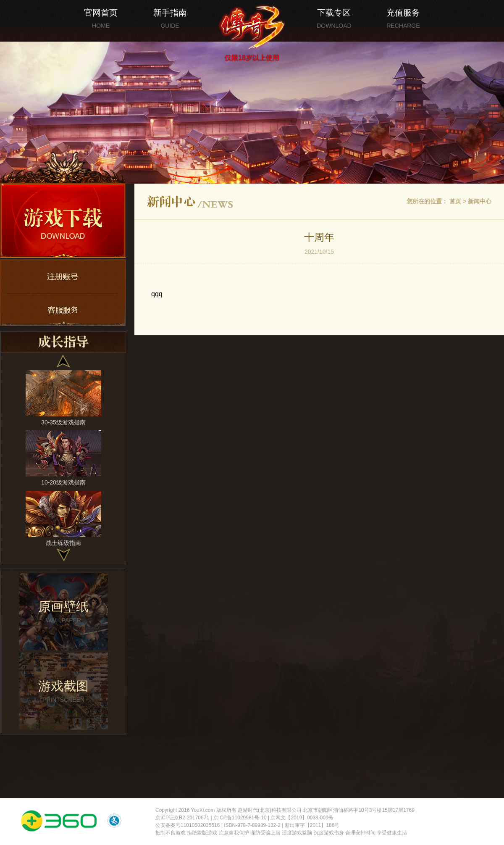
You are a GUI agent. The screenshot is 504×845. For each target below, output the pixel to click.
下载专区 (334, 18)
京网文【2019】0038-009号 (302, 818)
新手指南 (170, 18)
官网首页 (101, 18)
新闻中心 (480, 201)
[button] (64, 361)
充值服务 (403, 18)
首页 (455, 201)
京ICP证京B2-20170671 (182, 818)
